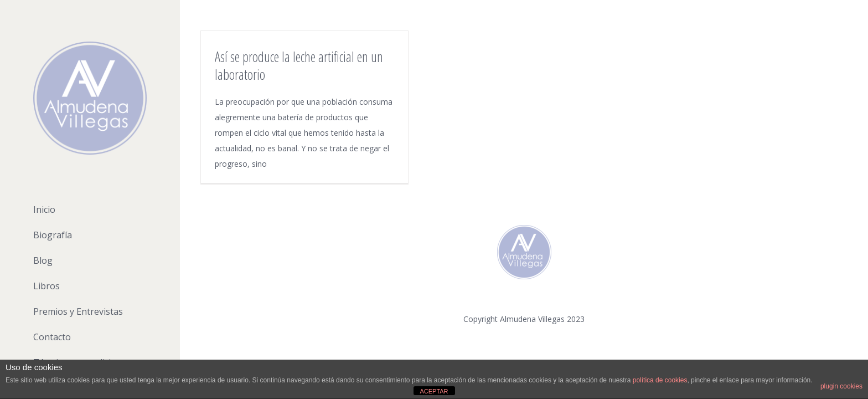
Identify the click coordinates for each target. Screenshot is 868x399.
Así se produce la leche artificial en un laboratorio (299, 65)
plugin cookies (841, 386)
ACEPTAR (434, 391)
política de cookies (660, 380)
